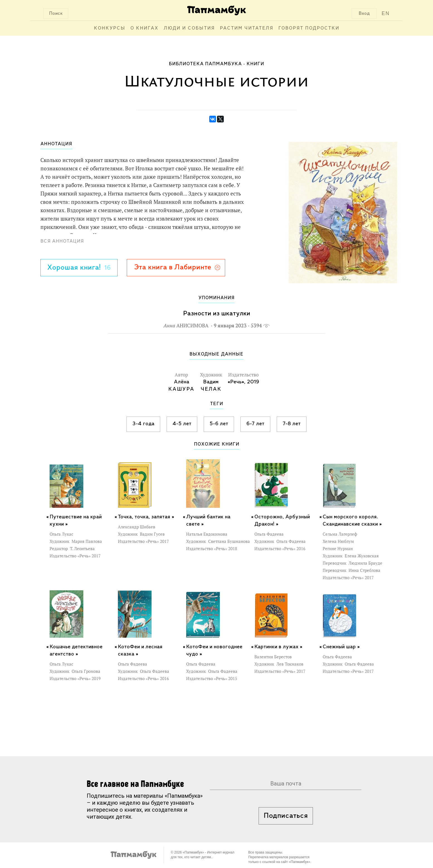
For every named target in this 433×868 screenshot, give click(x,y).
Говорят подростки (309, 28)
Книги (255, 64)
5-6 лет (219, 424)
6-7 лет (255, 424)
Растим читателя (247, 28)
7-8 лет (292, 424)
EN (386, 13)
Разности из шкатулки (217, 314)
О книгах (144, 28)
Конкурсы (110, 28)
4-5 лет (182, 424)
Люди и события (189, 28)
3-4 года (143, 424)
